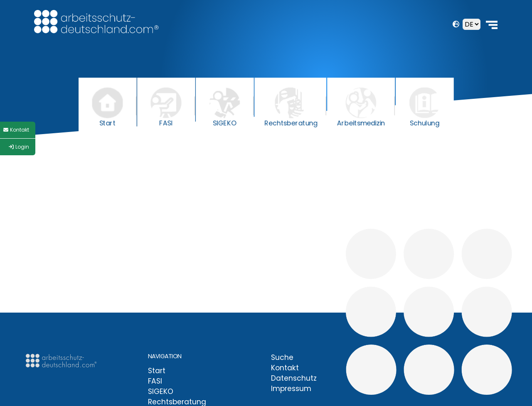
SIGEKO (161, 391)
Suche (282, 357)
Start (157, 371)
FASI (155, 381)
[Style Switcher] (18, 130)
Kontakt (285, 368)
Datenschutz (294, 378)
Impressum (291, 389)
